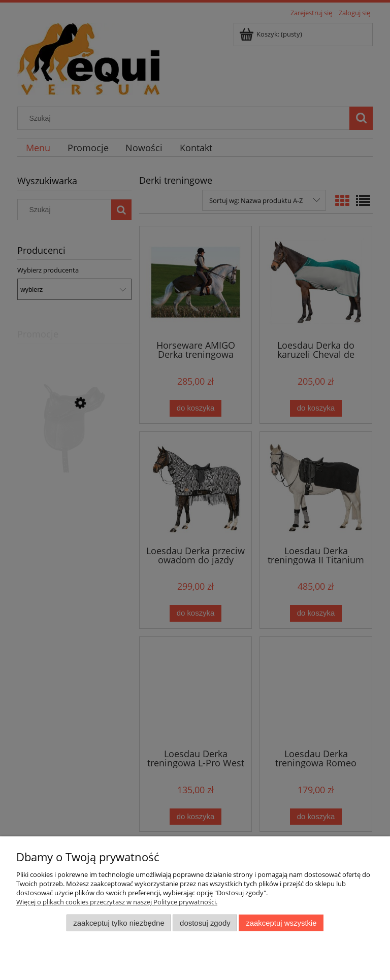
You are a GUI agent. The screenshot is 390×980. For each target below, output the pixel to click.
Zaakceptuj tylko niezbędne (119, 923)
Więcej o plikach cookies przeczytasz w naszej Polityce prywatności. (117, 902)
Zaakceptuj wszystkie (281, 923)
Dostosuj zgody (205, 923)
